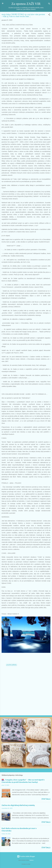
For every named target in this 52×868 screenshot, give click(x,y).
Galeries (32, 860)
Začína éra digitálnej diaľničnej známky (18, 805)
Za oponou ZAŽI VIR (26, 4)
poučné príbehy (11, 665)
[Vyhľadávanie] (49, 4)
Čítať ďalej (46, 799)
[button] (49, 15)
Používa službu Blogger (26, 856)
